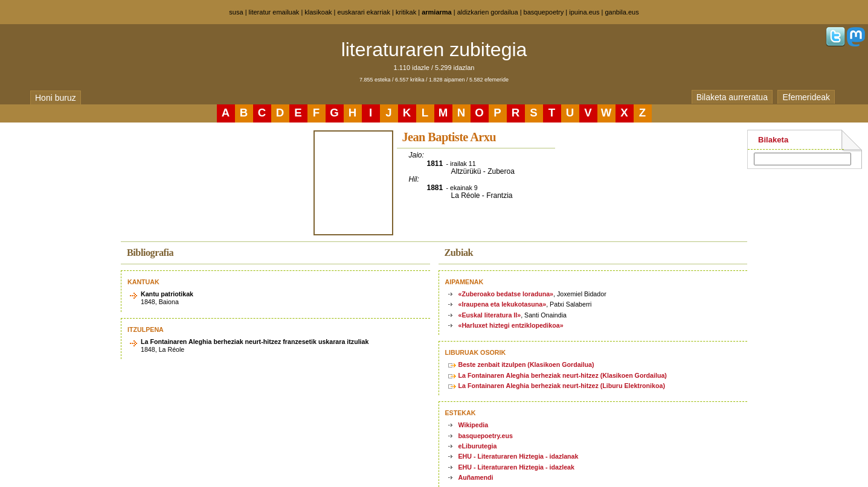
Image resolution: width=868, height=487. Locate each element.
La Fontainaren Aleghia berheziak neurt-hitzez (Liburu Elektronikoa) (562, 386)
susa (236, 12)
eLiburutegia (478, 446)
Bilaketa (773, 140)
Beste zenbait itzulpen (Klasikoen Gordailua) (526, 364)
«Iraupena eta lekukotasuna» (503, 304)
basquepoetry (544, 12)
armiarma (437, 12)
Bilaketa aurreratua (732, 97)
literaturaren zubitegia (434, 49)
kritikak (406, 12)
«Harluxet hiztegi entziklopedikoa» (511, 325)
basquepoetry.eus (486, 436)
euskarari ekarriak (364, 12)
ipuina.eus (584, 12)
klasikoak (318, 12)
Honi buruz (56, 98)
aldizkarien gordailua (488, 12)
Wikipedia (474, 425)
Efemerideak (806, 97)
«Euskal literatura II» (490, 315)
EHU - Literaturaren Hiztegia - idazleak (516, 467)
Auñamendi (476, 477)
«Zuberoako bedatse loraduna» (506, 294)
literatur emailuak (274, 12)
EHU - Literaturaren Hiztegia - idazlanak (519, 456)
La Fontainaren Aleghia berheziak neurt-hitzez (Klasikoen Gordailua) (563, 375)
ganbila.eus (622, 12)
